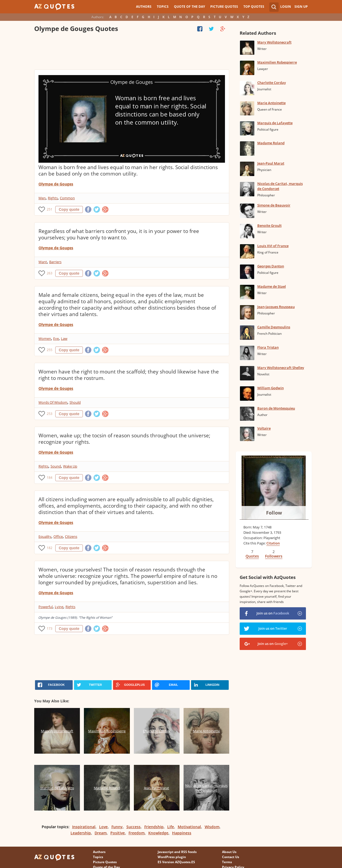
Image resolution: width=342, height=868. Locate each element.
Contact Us (231, 857)
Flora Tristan (268, 347)
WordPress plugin (172, 857)
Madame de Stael (272, 286)
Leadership (81, 833)
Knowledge (158, 833)
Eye (56, 338)
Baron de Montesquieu (276, 408)
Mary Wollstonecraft (274, 42)
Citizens (71, 536)
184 (50, 478)
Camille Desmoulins (274, 327)
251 (50, 209)
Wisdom (212, 827)
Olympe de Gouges (56, 184)
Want (43, 262)
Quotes (252, 556)
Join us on (273, 613)
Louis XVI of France (273, 246)
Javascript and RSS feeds (177, 852)
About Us (229, 852)
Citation (273, 543)
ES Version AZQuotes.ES (176, 862)
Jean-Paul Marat (271, 163)
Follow (274, 513)
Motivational (189, 827)
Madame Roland (271, 143)
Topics (163, 7)
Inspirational (84, 827)
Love (103, 827)
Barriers (55, 262)
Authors (144, 7)
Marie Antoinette (271, 103)
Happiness (182, 833)
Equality (45, 536)
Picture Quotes (224, 7)
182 (50, 548)
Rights (53, 198)
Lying (59, 607)
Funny (117, 827)
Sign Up (301, 7)
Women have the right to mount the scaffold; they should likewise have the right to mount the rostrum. (129, 375)
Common (67, 198)
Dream (101, 833)
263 (50, 273)
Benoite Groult (269, 225)
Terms (227, 862)
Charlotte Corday (272, 83)
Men (42, 198)
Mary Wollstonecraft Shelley (281, 368)
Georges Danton (271, 266)
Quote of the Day (189, 7)
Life (171, 827)
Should (75, 402)
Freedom (137, 833)
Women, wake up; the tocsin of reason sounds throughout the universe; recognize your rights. (124, 439)
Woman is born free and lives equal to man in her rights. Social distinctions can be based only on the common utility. (128, 170)
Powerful (46, 607)
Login (286, 7)
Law (64, 338)
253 (50, 414)
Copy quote (69, 209)
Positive (118, 833)
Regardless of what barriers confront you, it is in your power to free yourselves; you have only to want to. (119, 234)
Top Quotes (254, 7)
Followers (274, 556)
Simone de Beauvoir (274, 205)
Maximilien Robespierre (277, 62)
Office (58, 536)
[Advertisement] (131, 52)
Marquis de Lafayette (275, 123)
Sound (56, 466)
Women (45, 338)
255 (50, 350)
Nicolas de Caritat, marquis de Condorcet (280, 186)
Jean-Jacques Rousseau (276, 307)
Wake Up (70, 466)
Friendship (154, 827)
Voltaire (264, 428)
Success (133, 827)
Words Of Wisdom (53, 402)
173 (50, 628)
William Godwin (271, 388)
